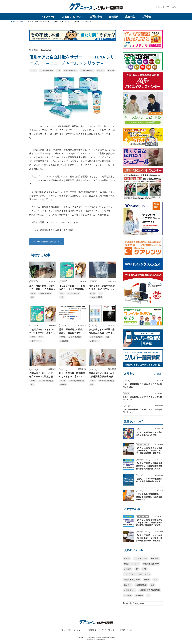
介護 (58, 70)
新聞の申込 (96, 17)
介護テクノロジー (131, 564)
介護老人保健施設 (70, 70)
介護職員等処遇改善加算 (149, 590)
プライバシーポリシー (72, 630)
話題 (138, 429)
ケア (32, 385)
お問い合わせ (126, 630)
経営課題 (111, 70)
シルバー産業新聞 (46, 70)
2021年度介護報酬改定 (77, 381)
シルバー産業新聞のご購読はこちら (47, 242)
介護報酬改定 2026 (132, 580)
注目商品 (93, 282)
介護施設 (128, 569)
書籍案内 (114, 17)
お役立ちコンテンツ (73, 17)
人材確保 (139, 595)
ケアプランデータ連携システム (137, 574)
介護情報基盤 (141, 585)
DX (148, 595)
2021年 (33, 381)
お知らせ (126, 381)
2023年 (33, 70)
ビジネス (128, 585)
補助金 (147, 580)
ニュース (33, 282)
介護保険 (63, 385)
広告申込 (130, 17)
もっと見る (157, 374)
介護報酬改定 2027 (151, 564)
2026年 (127, 558)
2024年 (33, 337)
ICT (137, 569)
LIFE (145, 569)
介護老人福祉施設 (87, 70)
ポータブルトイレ (73, 293)
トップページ (48, 17)
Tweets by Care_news (133, 603)
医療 (153, 585)
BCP (62, 293)
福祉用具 (155, 558)
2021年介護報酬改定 (46, 381)
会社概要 (92, 630)
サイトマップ (108, 630)
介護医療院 (64, 341)
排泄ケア (101, 70)
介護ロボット (95, 341)
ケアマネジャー (36, 341)
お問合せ (146, 17)
